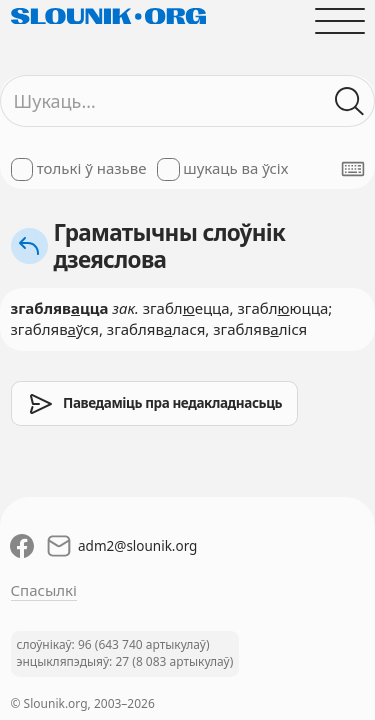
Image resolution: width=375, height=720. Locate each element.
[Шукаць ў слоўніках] (349, 101)
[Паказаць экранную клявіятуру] (353, 169)
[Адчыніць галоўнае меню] (339, 20)
